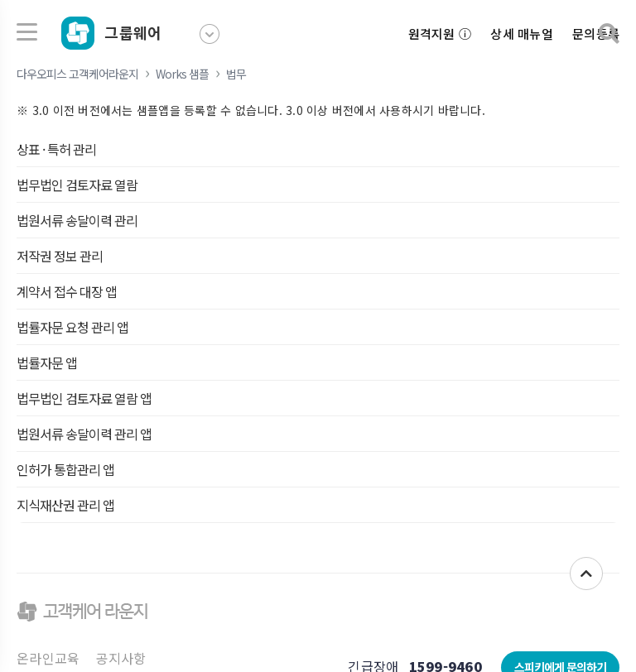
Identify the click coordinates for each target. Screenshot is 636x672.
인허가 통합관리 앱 (65, 469)
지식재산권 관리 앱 (65, 505)
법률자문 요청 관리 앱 (72, 327)
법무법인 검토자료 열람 (77, 185)
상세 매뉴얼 (522, 34)
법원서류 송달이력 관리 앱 (84, 434)
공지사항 (121, 658)
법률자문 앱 (47, 362)
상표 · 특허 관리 (56, 149)
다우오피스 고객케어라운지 (77, 74)
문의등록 (596, 34)
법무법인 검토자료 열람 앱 (84, 398)
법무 (236, 74)
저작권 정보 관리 (60, 256)
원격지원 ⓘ (440, 34)
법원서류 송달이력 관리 (77, 220)
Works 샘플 (182, 74)
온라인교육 (48, 658)
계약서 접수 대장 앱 (67, 291)
